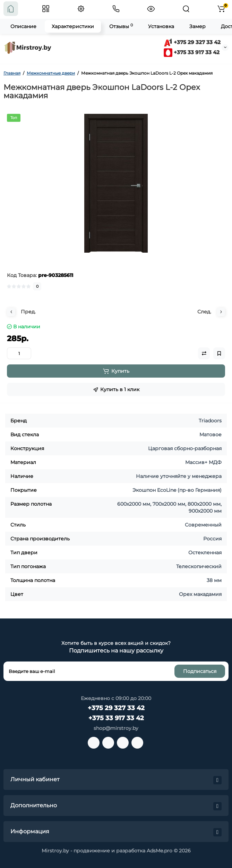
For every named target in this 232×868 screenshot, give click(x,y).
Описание (23, 26)
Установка (161, 26)
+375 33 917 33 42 (192, 52)
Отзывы (121, 26)
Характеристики (73, 26)
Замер (197, 26)
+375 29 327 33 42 (192, 42)
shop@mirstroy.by (116, 728)
